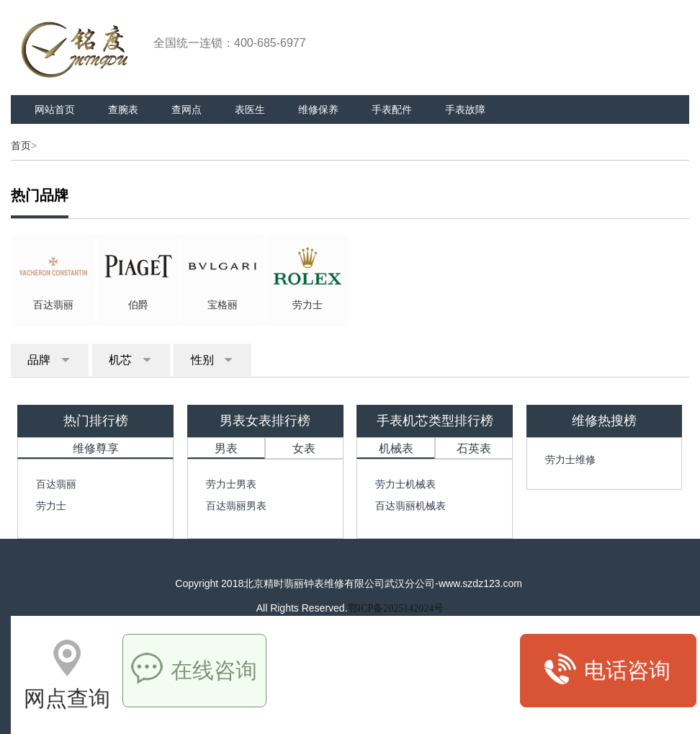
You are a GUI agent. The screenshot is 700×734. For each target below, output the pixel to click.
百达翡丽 (56, 484)
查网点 (187, 109)
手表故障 (465, 109)
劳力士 (51, 506)
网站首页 (55, 109)
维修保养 (318, 109)
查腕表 (123, 109)
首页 (21, 146)
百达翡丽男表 (236, 506)
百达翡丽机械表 (410, 506)
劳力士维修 (570, 460)
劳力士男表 (231, 484)
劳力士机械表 (405, 484)
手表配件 (392, 109)
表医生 (250, 109)
